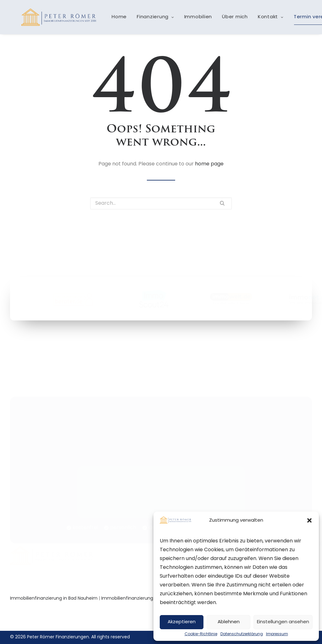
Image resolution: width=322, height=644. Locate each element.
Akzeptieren (182, 622)
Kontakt (269, 20)
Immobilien (196, 20)
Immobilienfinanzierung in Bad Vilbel (141, 599)
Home (117, 20)
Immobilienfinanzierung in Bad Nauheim (54, 599)
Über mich (233, 20)
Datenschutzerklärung (242, 634)
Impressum (277, 634)
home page (209, 164)
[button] (309, 520)
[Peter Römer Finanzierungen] (58, 19)
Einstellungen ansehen (283, 622)
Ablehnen (229, 622)
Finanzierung (153, 20)
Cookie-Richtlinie (201, 634)
